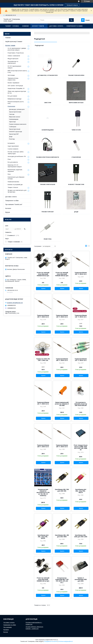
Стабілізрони (76, 157)
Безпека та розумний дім (15, 185)
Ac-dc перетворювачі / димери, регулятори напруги (17, 49)
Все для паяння (12, 96)
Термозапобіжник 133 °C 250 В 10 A (81, 360)
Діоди (76, 212)
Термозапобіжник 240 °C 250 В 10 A (62, 360)
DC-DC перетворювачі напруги (14, 67)
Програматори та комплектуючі (13, 62)
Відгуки (8, 212)
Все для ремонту (13, 162)
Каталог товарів (10, 45)
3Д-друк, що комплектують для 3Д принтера (17, 191)
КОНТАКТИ (18, 31)
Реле (9, 174)
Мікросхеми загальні (76, 103)
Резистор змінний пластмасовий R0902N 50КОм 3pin (62, 274)
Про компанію (8, 627)
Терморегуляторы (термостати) (13, 79)
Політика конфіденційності (66, 641)
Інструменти (11, 143)
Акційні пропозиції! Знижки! (14, 42)
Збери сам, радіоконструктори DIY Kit (17, 92)
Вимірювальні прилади (15, 99)
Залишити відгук (72, 5)
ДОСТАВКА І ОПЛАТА (56, 26)
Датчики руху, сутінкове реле (48, 75)
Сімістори (48, 103)
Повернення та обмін (12, 201)
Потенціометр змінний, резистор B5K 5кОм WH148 (81, 404)
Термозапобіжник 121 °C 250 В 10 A (43, 403)
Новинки (8, 38)
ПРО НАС (8, 31)
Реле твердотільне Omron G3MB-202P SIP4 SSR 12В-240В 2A (81, 447)
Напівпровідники (48, 130)
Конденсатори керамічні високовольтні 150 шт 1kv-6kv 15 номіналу (43, 492)
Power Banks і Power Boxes (16, 53)
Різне (9, 159)
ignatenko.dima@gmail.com (15, 303)
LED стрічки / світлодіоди (15, 86)
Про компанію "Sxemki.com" (14, 204)
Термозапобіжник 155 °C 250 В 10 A (62, 446)
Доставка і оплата (11, 197)
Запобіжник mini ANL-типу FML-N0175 (81, 491)
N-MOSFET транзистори (76, 185)
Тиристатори (76, 130)
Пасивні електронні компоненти (48, 157)
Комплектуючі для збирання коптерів (16, 178)
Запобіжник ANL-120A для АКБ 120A (81, 536)
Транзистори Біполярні (76, 75)
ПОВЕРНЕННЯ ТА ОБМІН (75, 26)
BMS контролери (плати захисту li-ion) (17, 72)
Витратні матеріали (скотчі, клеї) (16, 103)
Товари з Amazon (13, 187)
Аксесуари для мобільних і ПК (17, 156)
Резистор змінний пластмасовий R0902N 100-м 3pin (43, 579)
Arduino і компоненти (14, 56)
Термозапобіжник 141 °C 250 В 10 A (81, 316)
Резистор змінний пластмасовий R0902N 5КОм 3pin (43, 274)
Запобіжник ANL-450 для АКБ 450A (62, 536)
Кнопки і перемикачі (13, 83)
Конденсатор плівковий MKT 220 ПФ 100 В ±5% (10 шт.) (62, 580)
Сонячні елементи (13, 149)
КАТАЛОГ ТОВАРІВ (38, 26)
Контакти (8, 208)
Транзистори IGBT (48, 212)
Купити (43, 288)
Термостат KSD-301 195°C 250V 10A (43, 360)
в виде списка (89, 246)
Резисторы (48, 239)
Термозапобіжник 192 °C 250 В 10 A (43, 316)
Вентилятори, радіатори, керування (15, 170)
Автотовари (11, 75)
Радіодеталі (11, 106)
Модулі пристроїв (13, 59)
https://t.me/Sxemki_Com (12, 313)
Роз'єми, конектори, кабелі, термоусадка (16, 153)
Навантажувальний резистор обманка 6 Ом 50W (62, 404)
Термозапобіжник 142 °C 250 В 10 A (62, 316)
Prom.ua (55, 640)
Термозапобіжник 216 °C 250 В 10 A (81, 273)
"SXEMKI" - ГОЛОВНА (12, 26)
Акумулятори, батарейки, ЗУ (16, 88)
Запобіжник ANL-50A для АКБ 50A (62, 490)
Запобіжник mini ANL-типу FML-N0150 (43, 537)
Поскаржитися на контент (51, 641)
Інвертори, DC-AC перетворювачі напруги (15, 166)
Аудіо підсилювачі (13, 146)
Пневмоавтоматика (13, 182)
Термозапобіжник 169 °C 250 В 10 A (43, 446)
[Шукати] (71, 20)
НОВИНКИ (25, 26)
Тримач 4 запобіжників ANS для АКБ (81, 579)
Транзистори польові (48, 185)
